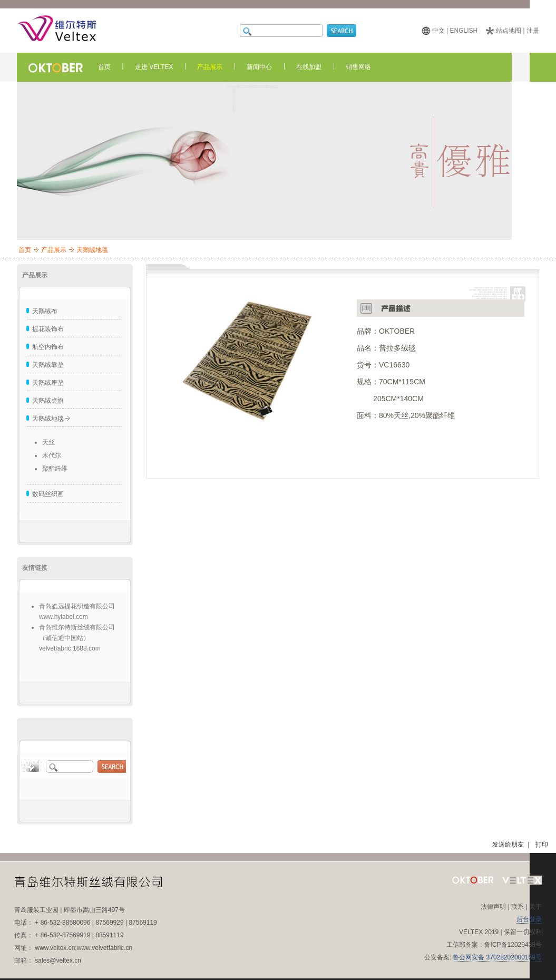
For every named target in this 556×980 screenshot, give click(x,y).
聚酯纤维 (55, 469)
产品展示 (210, 67)
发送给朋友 (508, 845)
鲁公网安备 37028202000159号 (497, 957)
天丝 (48, 442)
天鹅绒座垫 (48, 383)
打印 (542, 845)
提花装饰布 (48, 329)
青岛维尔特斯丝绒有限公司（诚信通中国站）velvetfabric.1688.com (77, 638)
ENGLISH (464, 31)
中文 (438, 31)
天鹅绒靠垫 (48, 365)
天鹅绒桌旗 (48, 401)
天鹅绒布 (45, 311)
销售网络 (358, 67)
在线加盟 (309, 67)
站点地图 (509, 31)
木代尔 (52, 455)
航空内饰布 (48, 347)
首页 (104, 67)
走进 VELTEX (154, 67)
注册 (533, 31)
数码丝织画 (48, 494)
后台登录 (529, 919)
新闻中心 (259, 67)
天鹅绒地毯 (48, 419)
